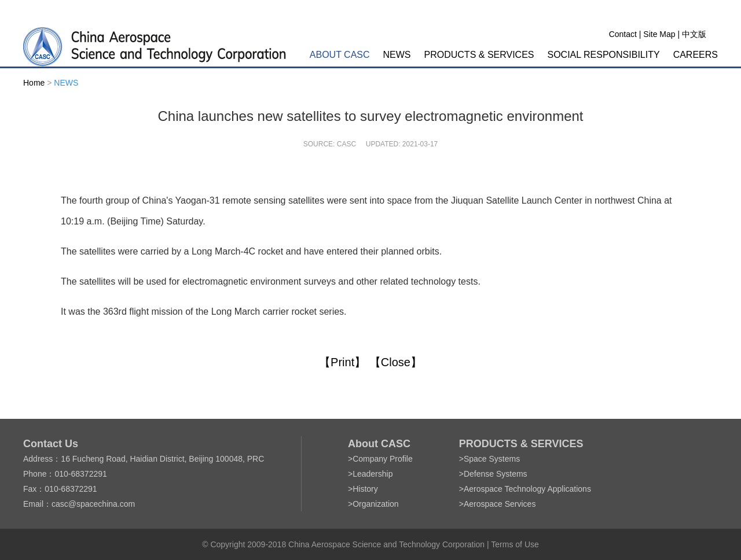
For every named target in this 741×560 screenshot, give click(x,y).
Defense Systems (496, 474)
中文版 (694, 34)
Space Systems (492, 459)
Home (34, 83)
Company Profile (383, 459)
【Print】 (342, 362)
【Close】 (396, 362)
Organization (375, 504)
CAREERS (696, 55)
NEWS (397, 55)
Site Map (659, 34)
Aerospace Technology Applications (527, 489)
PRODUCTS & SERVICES (479, 55)
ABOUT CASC (340, 55)
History (365, 489)
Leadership (373, 474)
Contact (623, 34)
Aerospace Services (500, 504)
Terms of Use (515, 544)
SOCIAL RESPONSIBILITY (604, 55)
